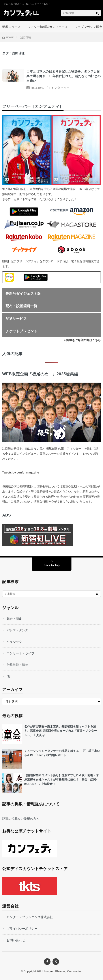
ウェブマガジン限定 (88, 27)
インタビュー (60, 88)
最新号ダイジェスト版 (23, 294)
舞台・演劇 (14, 619)
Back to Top (51, 565)
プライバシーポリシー (22, 929)
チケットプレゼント (21, 331)
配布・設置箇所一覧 (21, 306)
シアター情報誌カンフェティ (48, 27)
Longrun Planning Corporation (63, 971)
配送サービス (16, 319)
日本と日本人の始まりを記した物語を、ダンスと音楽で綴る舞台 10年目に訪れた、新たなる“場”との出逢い (64, 76)
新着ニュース (11, 27)
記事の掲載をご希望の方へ (21, 819)
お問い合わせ (16, 940)
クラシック (14, 642)
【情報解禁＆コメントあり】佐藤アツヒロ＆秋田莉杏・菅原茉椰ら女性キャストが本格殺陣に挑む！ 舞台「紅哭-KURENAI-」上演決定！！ (62, 780)
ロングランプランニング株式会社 (30, 917)
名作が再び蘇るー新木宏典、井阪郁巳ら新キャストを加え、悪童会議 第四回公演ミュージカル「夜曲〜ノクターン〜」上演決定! (61, 731)
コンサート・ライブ (21, 653)
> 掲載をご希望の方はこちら (82, 340)
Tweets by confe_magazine (21, 472)
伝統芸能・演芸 (17, 665)
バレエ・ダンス (17, 630)
